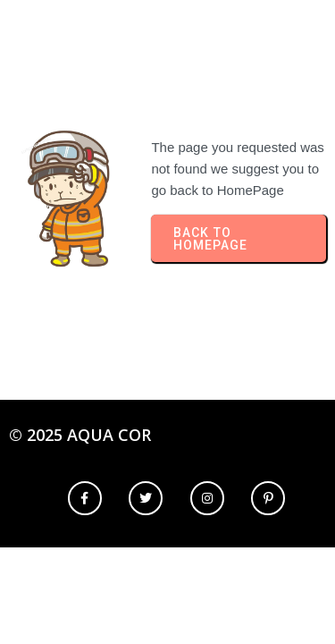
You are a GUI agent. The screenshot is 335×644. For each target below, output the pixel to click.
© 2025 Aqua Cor (80, 435)
